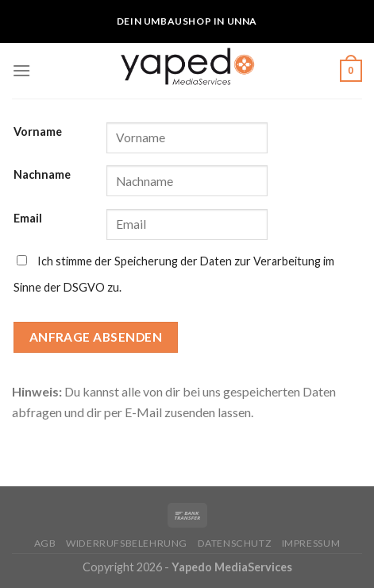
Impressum (311, 543)
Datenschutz (235, 543)
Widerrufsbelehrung (127, 543)
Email (28, 218)
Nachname (42, 174)
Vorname (38, 132)
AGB (45, 543)
